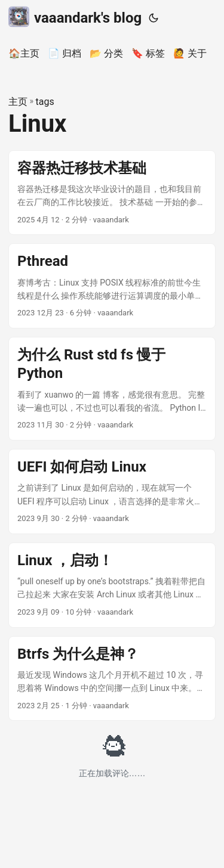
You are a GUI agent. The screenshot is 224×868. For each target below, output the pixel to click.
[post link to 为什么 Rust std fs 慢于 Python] (112, 389)
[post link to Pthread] (112, 286)
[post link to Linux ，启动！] (112, 585)
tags (45, 102)
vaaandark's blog (75, 17)
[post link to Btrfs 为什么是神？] (112, 679)
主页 (18, 102)
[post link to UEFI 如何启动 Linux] (112, 492)
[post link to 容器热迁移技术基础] (112, 193)
